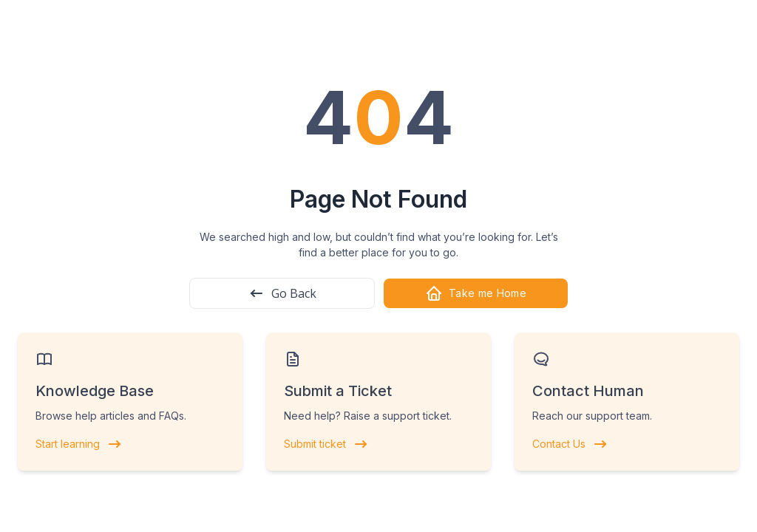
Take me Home (476, 293)
